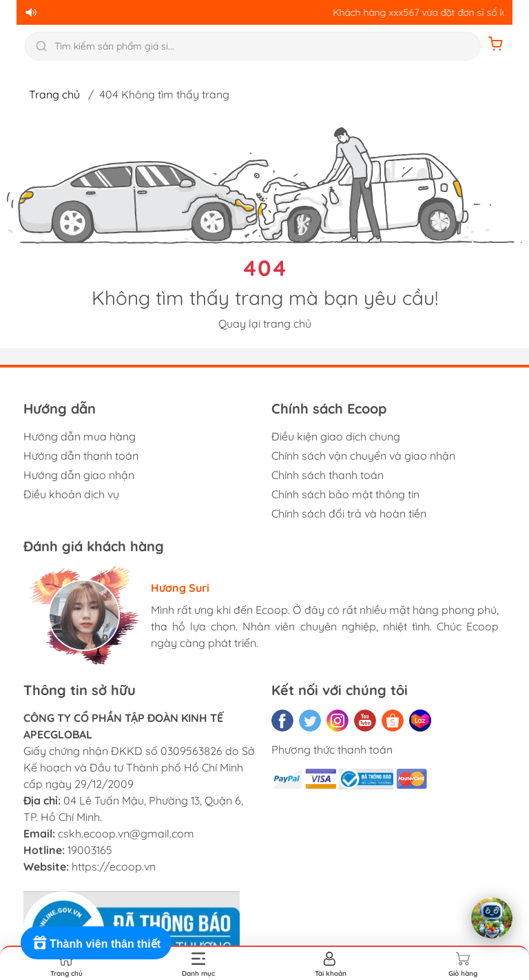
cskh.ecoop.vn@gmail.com (126, 833)
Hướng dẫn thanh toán (81, 456)
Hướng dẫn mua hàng (80, 436)
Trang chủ (54, 94)
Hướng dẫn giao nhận (79, 475)
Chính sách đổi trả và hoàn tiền (349, 513)
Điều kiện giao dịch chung (336, 436)
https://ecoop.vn (114, 866)
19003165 (90, 850)
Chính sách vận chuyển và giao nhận (363, 456)
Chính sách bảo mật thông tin (345, 494)
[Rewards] (96, 943)
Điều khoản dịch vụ (71, 494)
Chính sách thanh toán (328, 475)
